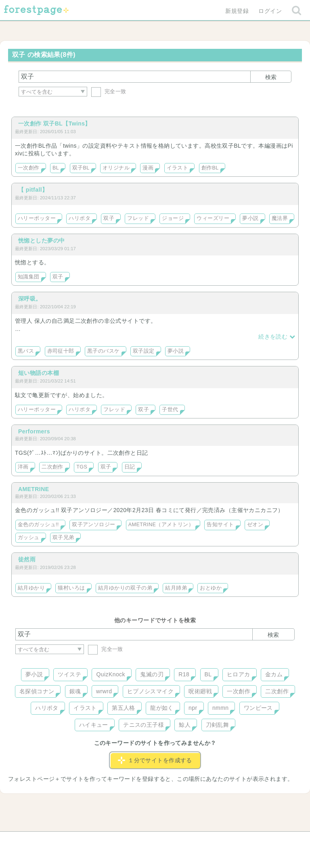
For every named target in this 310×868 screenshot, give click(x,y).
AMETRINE (34, 489)
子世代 (170, 410)
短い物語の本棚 (39, 373)
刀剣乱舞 (218, 725)
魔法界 (280, 218)
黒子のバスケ (104, 351)
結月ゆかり (31, 588)
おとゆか (211, 588)
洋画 (23, 467)
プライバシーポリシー (242, 841)
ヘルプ (52, 841)
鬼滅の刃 (152, 674)
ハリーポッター (37, 218)
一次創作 (29, 168)
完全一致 (109, 91)
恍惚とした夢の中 (41, 241)
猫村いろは (71, 588)
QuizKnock (110, 674)
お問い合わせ (97, 841)
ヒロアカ (239, 674)
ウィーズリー (213, 218)
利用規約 (144, 841)
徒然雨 (27, 559)
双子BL (81, 168)
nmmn (221, 708)
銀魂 (75, 691)
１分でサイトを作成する (155, 760)
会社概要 (186, 841)
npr (193, 708)
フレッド (138, 218)
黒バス (26, 351)
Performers (34, 431)
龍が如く (162, 708)
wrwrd (104, 691)
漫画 (148, 168)
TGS (82, 467)
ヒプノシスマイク (150, 691)
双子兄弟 (63, 538)
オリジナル (116, 168)
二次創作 (52, 467)
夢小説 (250, 218)
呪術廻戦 (200, 691)
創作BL (210, 168)
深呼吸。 (30, 299)
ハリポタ (80, 218)
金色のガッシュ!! (38, 525)
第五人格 (124, 708)
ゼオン (255, 525)
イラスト (178, 168)
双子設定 (144, 351)
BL (56, 168)
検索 (271, 77)
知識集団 (29, 277)
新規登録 (237, 11)
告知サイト (220, 525)
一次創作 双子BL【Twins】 (54, 123)
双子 (109, 218)
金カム (274, 674)
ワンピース (258, 708)
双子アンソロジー (93, 525)
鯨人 (185, 725)
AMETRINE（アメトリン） (161, 525)
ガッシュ (29, 538)
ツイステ (69, 674)
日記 (130, 467)
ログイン (270, 11)
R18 (184, 674)
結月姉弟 (176, 588)
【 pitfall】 (33, 190)
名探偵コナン (37, 691)
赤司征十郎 (61, 351)
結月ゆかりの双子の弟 (125, 588)
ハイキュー (94, 725)
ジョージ (173, 218)
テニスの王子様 (143, 725)
